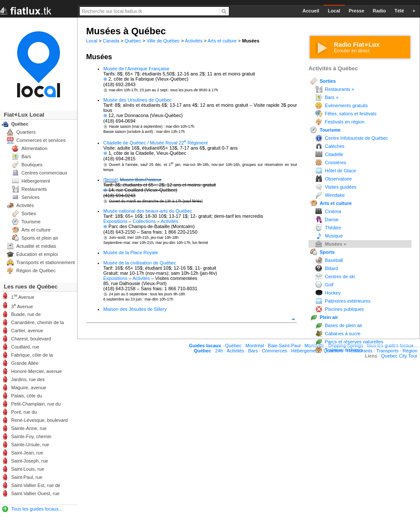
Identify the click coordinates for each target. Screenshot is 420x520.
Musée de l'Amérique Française (136, 69)
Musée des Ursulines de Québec (138, 100)
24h (219, 351)
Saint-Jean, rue (27, 453)
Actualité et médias (36, 246)
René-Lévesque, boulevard (39, 420)
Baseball (334, 260)
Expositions (115, 221)
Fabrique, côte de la (32, 355)
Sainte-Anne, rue (29, 428)
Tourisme (330, 130)
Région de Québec (36, 271)
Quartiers (26, 132)
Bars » (332, 97)
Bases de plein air (343, 325)
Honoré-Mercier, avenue (36, 371)
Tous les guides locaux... (37, 509)
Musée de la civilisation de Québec (140, 263)
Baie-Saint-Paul (284, 346)
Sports (327, 252)
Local (92, 41)
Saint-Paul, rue (27, 477)
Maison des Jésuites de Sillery (135, 309)
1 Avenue (23, 296)
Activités (193, 41)
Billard (331, 268)
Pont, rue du (24, 412)
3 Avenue (22, 306)
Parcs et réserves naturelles (354, 342)
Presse (357, 11)
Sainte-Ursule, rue (30, 445)
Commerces (274, 351)
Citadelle (334, 154)
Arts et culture (222, 41)
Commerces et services (41, 140)
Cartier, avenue (27, 331)
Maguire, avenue (29, 388)
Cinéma (333, 211)
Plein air (329, 317)
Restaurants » (339, 89)
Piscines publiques (344, 309)
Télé (399, 11)
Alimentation (34, 148)
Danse (332, 219)
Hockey (333, 293)
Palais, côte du (27, 396)
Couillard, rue (25, 347)
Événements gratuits (346, 105)
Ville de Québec (163, 41)
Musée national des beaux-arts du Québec (148, 211)
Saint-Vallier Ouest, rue (35, 493)
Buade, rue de (26, 314)
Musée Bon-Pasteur (141, 180)
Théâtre (333, 228)
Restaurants (34, 189)
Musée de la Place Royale (131, 252)
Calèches (335, 146)
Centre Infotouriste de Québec (356, 138)
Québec (133, 41)
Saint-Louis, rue (28, 469)
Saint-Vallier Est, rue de (36, 485)
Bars (26, 156)
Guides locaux (205, 346)
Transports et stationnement (46, 262)
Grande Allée (25, 363)
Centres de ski (340, 277)
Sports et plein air (40, 238)
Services (30, 197)
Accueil (311, 11)
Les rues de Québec (31, 287)
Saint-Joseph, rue (30, 461)
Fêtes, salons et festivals (351, 114)
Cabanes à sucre (343, 334)
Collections (144, 221)
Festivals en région (345, 122)
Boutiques (32, 165)
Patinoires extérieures (348, 301)
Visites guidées (341, 187)
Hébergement (36, 181)
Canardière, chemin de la (37, 322)
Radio (379, 11)
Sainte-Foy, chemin (31, 436)
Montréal (255, 346)
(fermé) (111, 180)
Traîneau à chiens (344, 350)
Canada (111, 41)
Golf (329, 285)
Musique (334, 236)
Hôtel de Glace (340, 171)
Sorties (328, 81)
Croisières (336, 162)
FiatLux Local (24, 115)
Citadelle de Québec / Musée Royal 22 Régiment (156, 143)
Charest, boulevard (31, 339)
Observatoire (338, 179)
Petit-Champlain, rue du (36, 404)
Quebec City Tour (399, 356)
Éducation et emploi (37, 254)
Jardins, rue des (28, 379)
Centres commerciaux (44, 173)
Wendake (335, 195)
